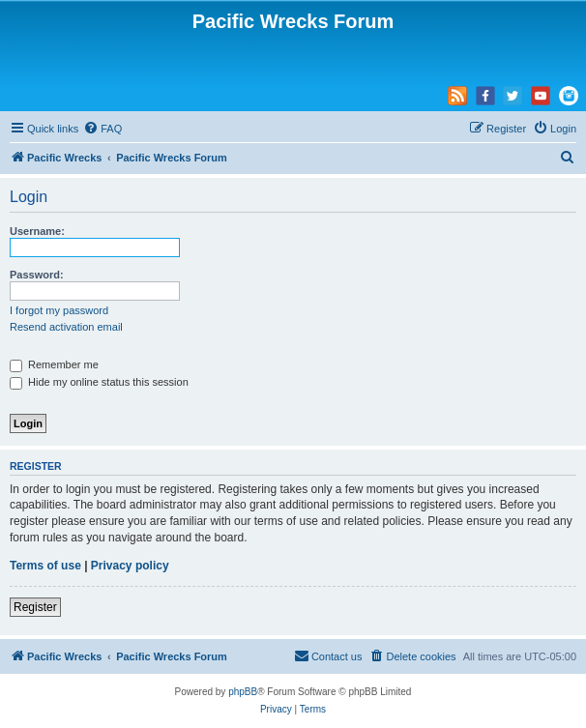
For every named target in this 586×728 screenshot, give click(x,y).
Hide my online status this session (99, 382)
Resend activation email (66, 327)
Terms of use (45, 566)
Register (35, 607)
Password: (37, 275)
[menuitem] (103, 129)
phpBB (243, 692)
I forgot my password (59, 310)
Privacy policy (130, 566)
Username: (37, 231)
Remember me (54, 364)
